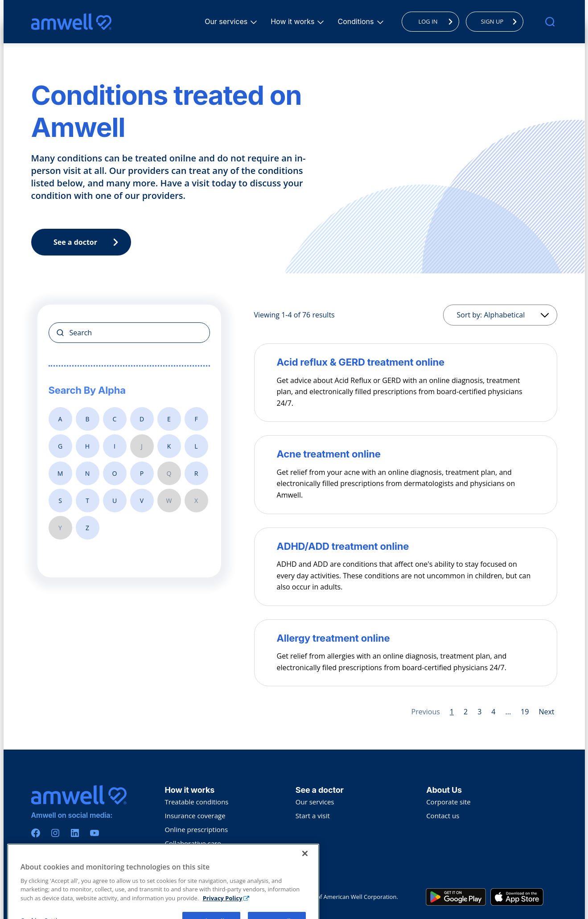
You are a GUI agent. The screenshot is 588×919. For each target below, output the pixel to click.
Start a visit (313, 816)
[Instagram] (55, 833)
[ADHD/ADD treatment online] (406, 546)
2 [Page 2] (466, 712)
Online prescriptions (197, 829)
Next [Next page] (546, 712)
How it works (294, 21)
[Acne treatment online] (406, 454)
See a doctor (88, 242)
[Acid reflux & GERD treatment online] (406, 362)
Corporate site (448, 802)
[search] (550, 22)
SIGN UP (501, 21)
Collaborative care (193, 843)
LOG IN (438, 21)
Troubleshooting (191, 857)
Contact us (443, 816)
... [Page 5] (508, 712)
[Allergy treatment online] (406, 638)
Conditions (357, 21)
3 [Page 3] (479, 712)
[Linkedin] (75, 833)
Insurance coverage (195, 816)
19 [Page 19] (525, 712)
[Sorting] (500, 315)
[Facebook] (36, 833)
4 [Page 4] (493, 712)
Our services (227, 21)
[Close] (305, 897)
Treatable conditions (197, 802)
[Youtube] (95, 833)
